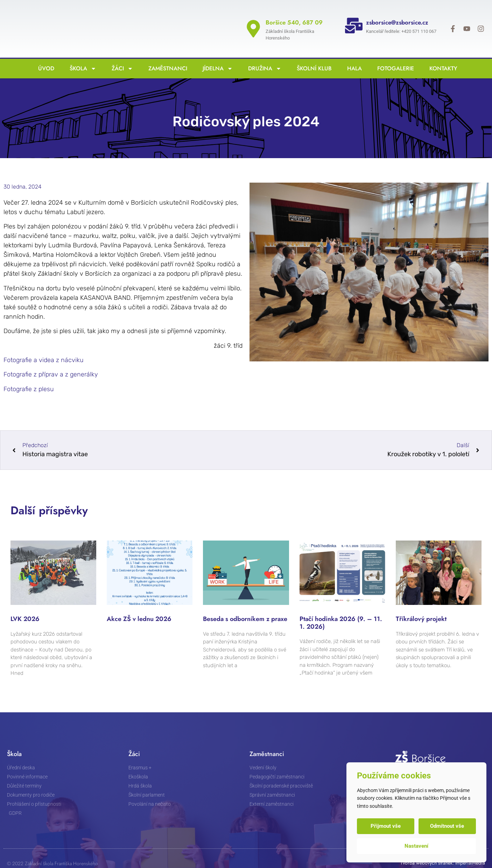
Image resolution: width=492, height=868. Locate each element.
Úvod (44, 56)
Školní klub (312, 56)
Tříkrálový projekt (421, 607)
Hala (353, 56)
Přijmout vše (386, 826)
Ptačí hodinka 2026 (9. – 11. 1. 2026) (341, 611)
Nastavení (416, 846)
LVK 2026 (25, 607)
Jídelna (216, 56)
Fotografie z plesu (29, 377)
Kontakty (442, 56)
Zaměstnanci (166, 56)
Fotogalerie (394, 56)
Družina (263, 56)
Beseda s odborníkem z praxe (245, 607)
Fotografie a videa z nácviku (44, 348)
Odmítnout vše (447, 826)
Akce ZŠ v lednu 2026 (139, 607)
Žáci (121, 56)
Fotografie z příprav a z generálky (51, 362)
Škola (81, 56)
